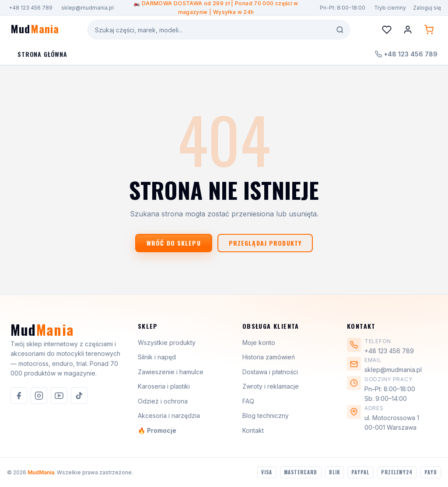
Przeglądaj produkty (265, 243)
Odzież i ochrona (163, 401)
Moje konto (259, 343)
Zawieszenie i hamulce (171, 372)
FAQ (248, 401)
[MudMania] (42, 333)
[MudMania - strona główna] (35, 30)
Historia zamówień (269, 357)
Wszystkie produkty (167, 343)
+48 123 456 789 (31, 8)
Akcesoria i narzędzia (169, 416)
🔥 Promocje (157, 430)
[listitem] (19, 396)
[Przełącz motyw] (389, 8)
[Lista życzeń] (387, 30)
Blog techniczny (266, 416)
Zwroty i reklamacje (271, 386)
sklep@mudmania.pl (87, 8)
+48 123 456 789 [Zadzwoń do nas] (406, 54)
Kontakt (253, 430)
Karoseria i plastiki (164, 386)
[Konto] (408, 30)
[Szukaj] (340, 30)
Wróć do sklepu (174, 243)
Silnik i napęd (157, 357)
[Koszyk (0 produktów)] (429, 30)
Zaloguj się (427, 8)
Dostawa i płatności (270, 372)
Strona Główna (42, 54)
